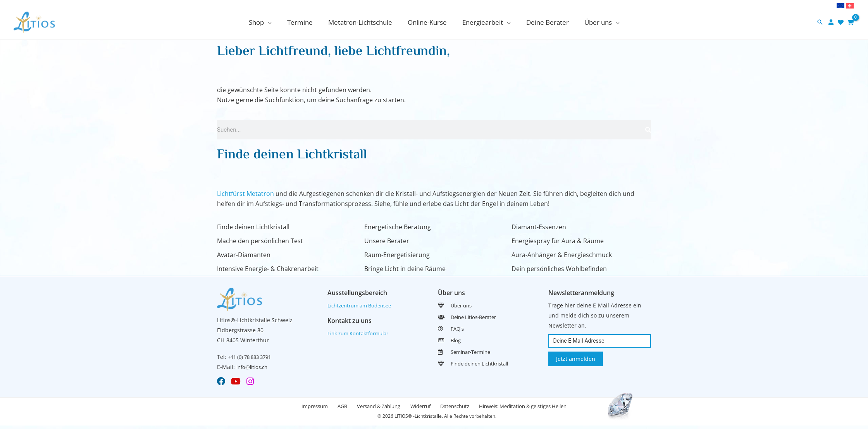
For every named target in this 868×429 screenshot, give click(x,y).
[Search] (648, 130)
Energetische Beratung (398, 227)
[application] (275, 22)
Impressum (300, 409)
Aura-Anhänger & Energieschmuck (562, 255)
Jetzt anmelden (576, 359)
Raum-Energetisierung (397, 255)
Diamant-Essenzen (539, 227)
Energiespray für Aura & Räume (558, 241)
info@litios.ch (254, 367)
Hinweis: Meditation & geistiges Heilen (537, 409)
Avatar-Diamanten (244, 255)
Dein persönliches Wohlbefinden (559, 269)
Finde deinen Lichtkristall (253, 227)
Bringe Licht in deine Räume (405, 269)
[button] (820, 22)
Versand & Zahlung (376, 409)
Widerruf (423, 409)
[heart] (842, 22)
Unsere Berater (387, 241)
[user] (832, 22)
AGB (334, 409)
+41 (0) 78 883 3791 (253, 357)
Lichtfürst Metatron (245, 194)
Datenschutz (463, 409)
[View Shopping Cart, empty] (850, 22)
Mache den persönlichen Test (260, 241)
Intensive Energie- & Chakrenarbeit (268, 269)
